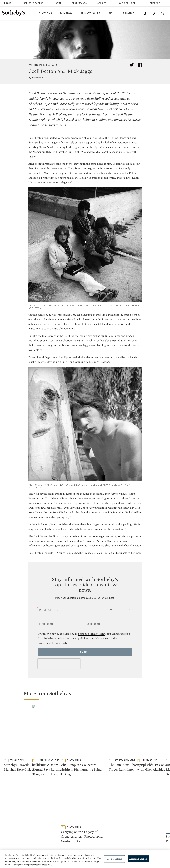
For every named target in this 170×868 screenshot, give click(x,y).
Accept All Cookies (138, 859)
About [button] (58, 3)
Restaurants (79, 3)
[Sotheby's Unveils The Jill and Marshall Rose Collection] (44, 729)
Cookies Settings (114, 859)
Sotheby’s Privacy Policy (92, 634)
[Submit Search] (144, 13)
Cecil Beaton (36, 138)
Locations (46, 817)
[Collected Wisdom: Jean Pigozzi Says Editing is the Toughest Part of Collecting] (106, 728)
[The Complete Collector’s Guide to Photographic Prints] (147, 714)
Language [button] (154, 3)
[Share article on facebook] (140, 65)
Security (107, 811)
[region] (85, 859)
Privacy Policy (79, 817)
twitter (72, 789)
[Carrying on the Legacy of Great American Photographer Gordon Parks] (147, 742)
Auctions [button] (45, 14)
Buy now (136, 553)
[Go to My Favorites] (153, 13)
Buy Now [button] (66, 14)
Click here (113, 541)
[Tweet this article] (132, 65)
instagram (98, 789)
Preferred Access (33, 3)
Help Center (47, 811)
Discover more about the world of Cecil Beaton (114, 546)
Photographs (35, 65)
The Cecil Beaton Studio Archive (47, 536)
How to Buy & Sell (127, 3)
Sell (112, 14)
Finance (129, 14)
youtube (114, 789)
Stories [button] (102, 3)
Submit (85, 652)
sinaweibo (129, 789)
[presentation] (59, 664)
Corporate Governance (85, 823)
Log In (8, 3)
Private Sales (90, 14)
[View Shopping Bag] (162, 13)
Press (74, 811)
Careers (76, 829)
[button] (87, 695)
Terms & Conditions (114, 817)
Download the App (51, 823)
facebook (85, 789)
